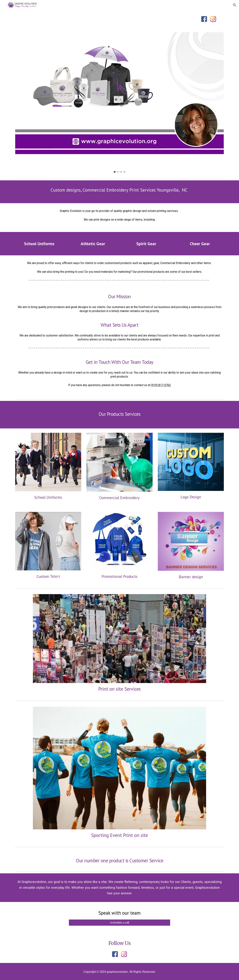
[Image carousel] (119, 102)
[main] (119, 192)
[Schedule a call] (119, 923)
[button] (235, 5)
